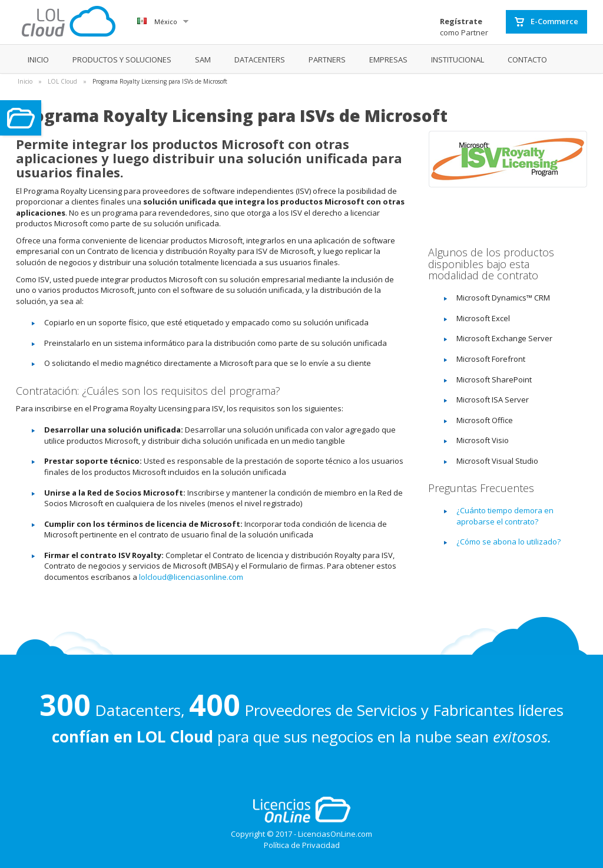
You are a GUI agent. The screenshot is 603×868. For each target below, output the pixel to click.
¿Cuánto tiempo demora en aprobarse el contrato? (505, 516)
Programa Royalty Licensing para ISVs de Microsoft (160, 81)
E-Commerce (546, 22)
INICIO (38, 60)
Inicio (25, 81)
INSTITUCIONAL (458, 60)
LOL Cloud (62, 81)
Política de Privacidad (302, 845)
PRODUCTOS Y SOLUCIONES (122, 60)
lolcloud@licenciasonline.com (191, 577)
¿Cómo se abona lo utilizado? (508, 542)
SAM (203, 60)
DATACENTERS (260, 60)
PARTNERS (327, 60)
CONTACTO (527, 60)
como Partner (464, 27)
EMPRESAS (388, 60)
